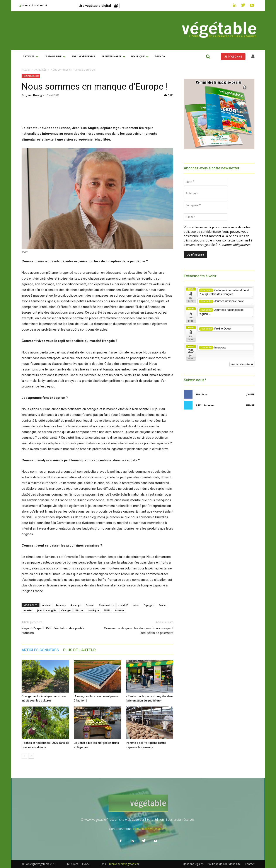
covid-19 (123, 605)
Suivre (250, 405)
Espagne (149, 605)
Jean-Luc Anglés (47, 610)
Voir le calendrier (242, 364)
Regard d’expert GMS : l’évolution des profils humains (53, 631)
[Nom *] (206, 182)
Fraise (163, 605)
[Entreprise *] (206, 205)
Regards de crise (31, 76)
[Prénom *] (206, 194)
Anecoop (61, 605)
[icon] (253, 57)
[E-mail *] (206, 217)
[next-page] (31, 756)
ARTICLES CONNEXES (40, 650)
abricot (47, 605)
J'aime (250, 394)
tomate (119, 610)
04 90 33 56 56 (81, 864)
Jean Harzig (34, 95)
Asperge (76, 605)
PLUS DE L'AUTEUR (79, 650)
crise (136, 605)
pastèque (93, 610)
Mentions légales (193, 864)
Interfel (28, 610)
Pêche (79, 610)
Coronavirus (106, 605)
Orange (66, 610)
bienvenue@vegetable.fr (150, 829)
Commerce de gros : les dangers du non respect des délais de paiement (139, 631)
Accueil (26, 70)
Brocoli (90, 605)
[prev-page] (24, 756)
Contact (250, 864)
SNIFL (107, 610)
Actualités (40, 70)
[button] (208, 56)
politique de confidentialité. (203, 232)
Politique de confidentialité (224, 864)
